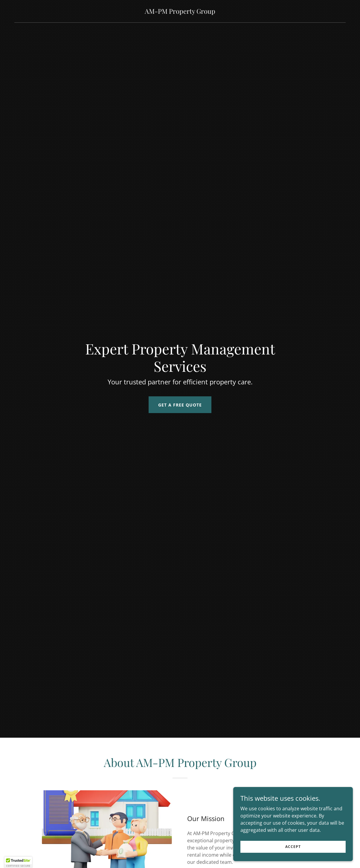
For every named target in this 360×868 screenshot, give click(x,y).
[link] (180, 12)
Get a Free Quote (180, 405)
